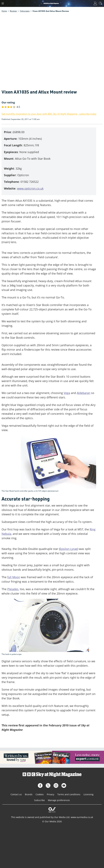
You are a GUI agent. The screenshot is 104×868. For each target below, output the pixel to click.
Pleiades (13, 589)
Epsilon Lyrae (69, 549)
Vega (67, 393)
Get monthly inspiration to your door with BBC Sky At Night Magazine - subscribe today (49, 114)
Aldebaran (84, 393)
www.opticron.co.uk (30, 188)
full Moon (14, 577)
